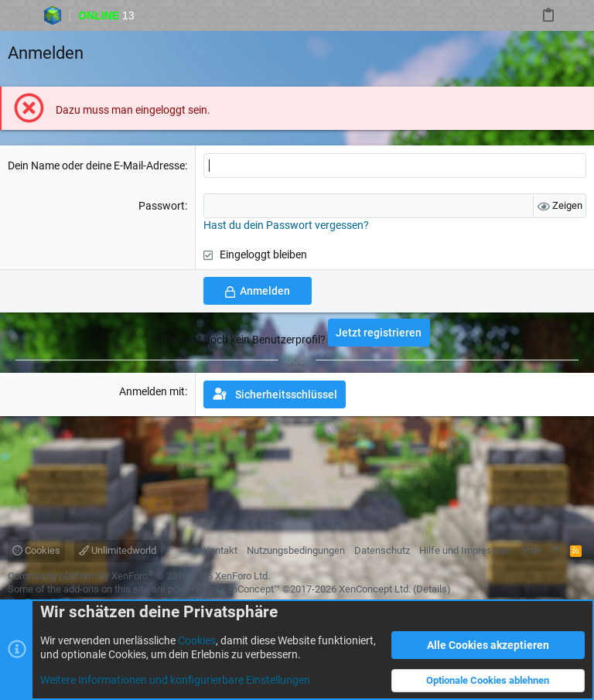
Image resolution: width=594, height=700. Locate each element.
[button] (16, 15)
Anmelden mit (152, 391)
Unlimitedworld (118, 550)
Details (432, 589)
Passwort (162, 206)
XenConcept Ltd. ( (377, 589)
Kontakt (220, 550)
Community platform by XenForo (139, 576)
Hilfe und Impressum (465, 550)
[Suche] (578, 15)
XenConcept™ (250, 589)
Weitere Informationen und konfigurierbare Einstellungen (175, 680)
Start (531, 550)
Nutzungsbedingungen (296, 550)
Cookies (36, 550)
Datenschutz (382, 550)
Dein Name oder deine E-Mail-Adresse (96, 166)
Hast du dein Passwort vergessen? (286, 225)
